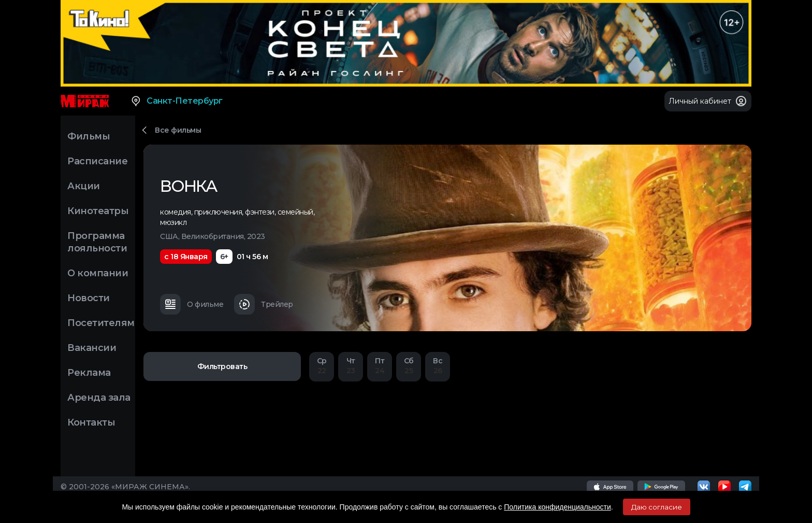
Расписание (97, 161)
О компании (98, 273)
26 (438, 366)
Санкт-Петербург (176, 101)
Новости (89, 298)
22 (322, 366)
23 (351, 366)
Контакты (91, 422)
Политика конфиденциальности (557, 507)
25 (409, 366)
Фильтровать (222, 366)
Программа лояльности (97, 242)
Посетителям (101, 323)
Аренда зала (99, 398)
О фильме (192, 304)
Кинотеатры (98, 211)
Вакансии (92, 348)
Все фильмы (178, 130)
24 (380, 366)
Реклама (89, 373)
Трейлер (264, 304)
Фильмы (89, 136)
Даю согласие (657, 507)
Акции (84, 186)
